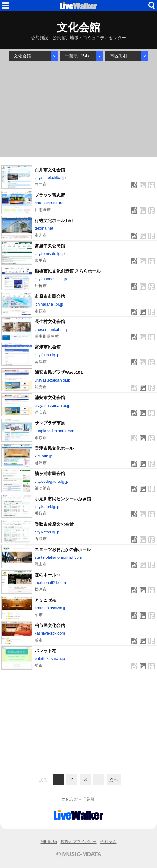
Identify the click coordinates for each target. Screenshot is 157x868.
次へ (114, 780)
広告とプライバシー (79, 842)
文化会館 (70, 799)
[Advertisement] (78, 109)
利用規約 (49, 842)
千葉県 (88, 799)
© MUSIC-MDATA (78, 854)
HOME (78, 6)
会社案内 (108, 842)
